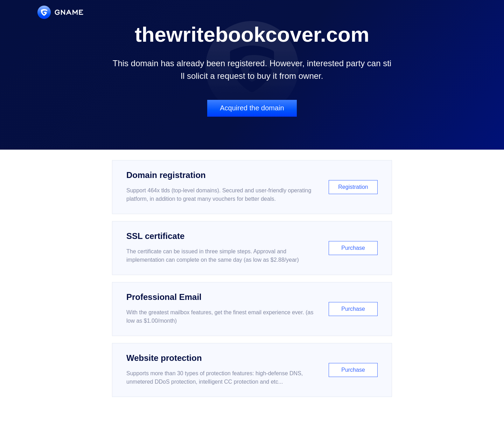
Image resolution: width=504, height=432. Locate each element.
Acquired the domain (252, 108)
